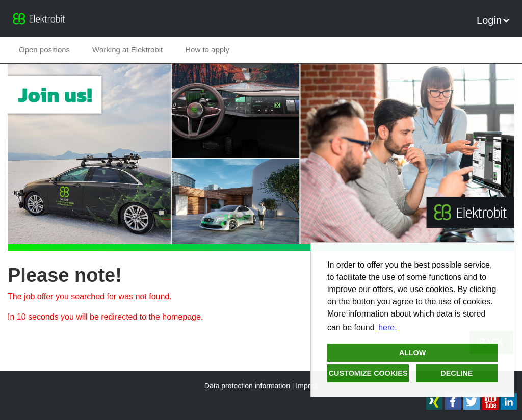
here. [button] (387, 327)
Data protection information (247, 386)
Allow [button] (413, 353)
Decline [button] (456, 373)
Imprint (307, 386)
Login (493, 20)
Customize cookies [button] (368, 373)
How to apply (207, 50)
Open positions (44, 50)
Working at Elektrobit (127, 50)
